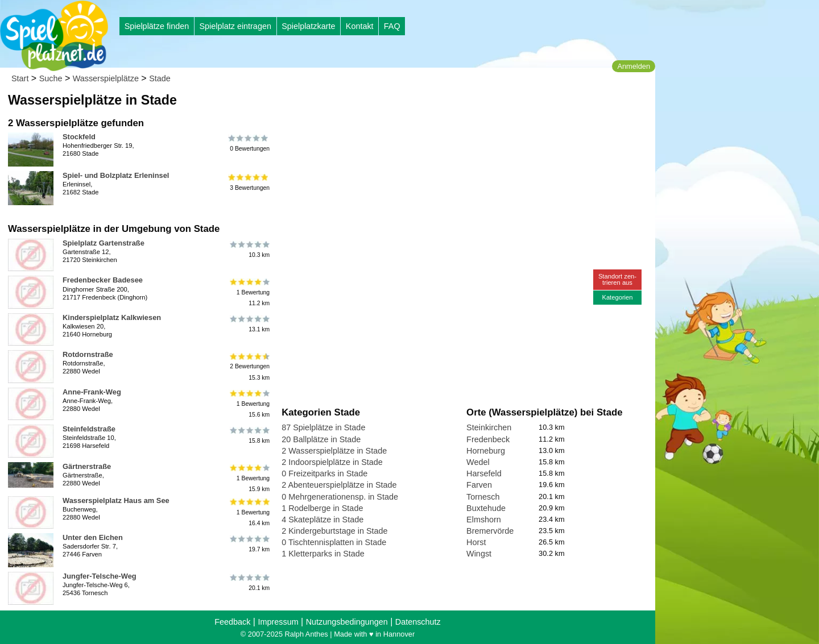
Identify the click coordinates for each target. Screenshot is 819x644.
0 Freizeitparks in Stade (324, 473)
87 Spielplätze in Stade (323, 427)
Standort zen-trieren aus (617, 279)
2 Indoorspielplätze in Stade (332, 462)
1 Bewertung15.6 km (249, 404)
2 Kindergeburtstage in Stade (334, 531)
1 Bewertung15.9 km (249, 478)
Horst (476, 542)
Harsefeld (484, 473)
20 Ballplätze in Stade (321, 439)
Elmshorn (484, 520)
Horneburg (486, 451)
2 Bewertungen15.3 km (249, 366)
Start (20, 78)
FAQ (392, 26)
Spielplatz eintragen (235, 26)
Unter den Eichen (93, 537)
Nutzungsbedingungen (347, 622)
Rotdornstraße (88, 354)
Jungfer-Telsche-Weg (100, 576)
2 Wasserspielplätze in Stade (334, 451)
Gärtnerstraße (87, 466)
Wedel (478, 462)
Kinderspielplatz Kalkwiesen (112, 317)
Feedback (232, 622)
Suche (51, 78)
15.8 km (249, 435)
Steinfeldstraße (89, 429)
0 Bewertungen (249, 143)
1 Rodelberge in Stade (322, 508)
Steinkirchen (489, 427)
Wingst (479, 554)
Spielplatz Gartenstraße (104, 243)
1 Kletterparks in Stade (323, 554)
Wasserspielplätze (106, 78)
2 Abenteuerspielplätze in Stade (339, 485)
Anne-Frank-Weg (92, 392)
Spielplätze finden (157, 26)
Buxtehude (486, 508)
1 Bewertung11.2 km (249, 292)
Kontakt (360, 26)
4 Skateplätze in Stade (322, 520)
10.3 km (249, 250)
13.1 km (249, 324)
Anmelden (634, 66)
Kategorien (617, 297)
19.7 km (249, 544)
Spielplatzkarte (308, 26)
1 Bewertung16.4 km (249, 512)
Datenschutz (418, 622)
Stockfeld (79, 137)
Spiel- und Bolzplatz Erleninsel (116, 175)
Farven (479, 485)
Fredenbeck (488, 439)
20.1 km (249, 583)
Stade (160, 78)
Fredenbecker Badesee (103, 280)
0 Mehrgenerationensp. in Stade (340, 497)
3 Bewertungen (249, 182)
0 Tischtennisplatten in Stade (334, 542)
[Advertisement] (411, 108)
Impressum (278, 622)
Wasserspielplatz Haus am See (116, 500)
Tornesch (483, 497)
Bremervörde (490, 531)
